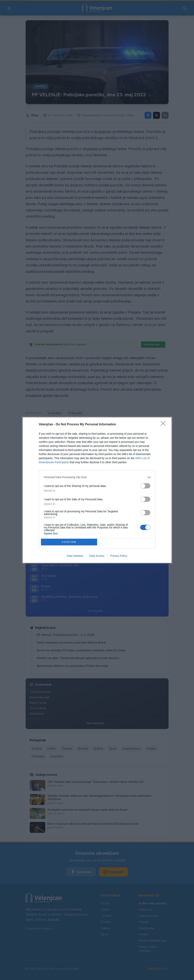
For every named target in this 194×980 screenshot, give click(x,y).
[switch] (145, 486)
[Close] (164, 425)
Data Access (97, 556)
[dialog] (97, 490)
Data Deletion (75, 556)
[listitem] (97, 477)
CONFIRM (69, 542)
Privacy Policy (119, 556)
